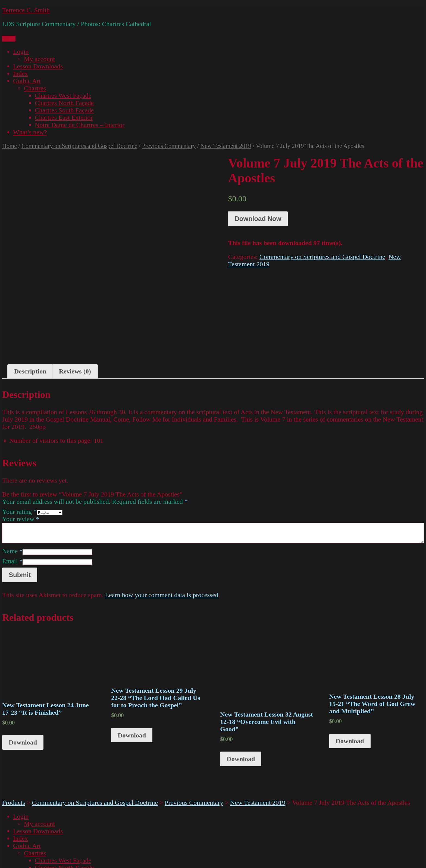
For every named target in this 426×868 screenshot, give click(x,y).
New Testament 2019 (226, 146)
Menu (9, 39)
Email (12, 512)
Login (21, 52)
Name (12, 502)
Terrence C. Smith (26, 10)
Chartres (35, 88)
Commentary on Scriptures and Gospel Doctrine (79, 146)
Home (10, 146)
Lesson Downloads (38, 66)
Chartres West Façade (63, 96)
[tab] (30, 323)
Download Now (258, 219)
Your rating (19, 463)
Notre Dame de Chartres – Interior (80, 125)
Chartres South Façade (64, 110)
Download (23, 693)
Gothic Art (27, 81)
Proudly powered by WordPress (93, 862)
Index (21, 74)
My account (39, 59)
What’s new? (30, 132)
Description (30, 322)
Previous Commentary (169, 146)
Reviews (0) (75, 322)
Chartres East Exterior (64, 118)
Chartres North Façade (64, 103)
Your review (21, 470)
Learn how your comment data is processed (162, 546)
